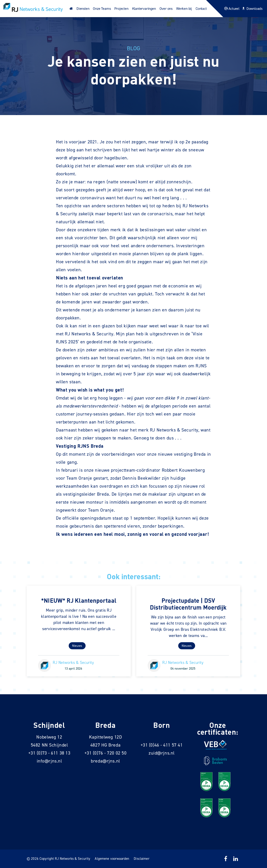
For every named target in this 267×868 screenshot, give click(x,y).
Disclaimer (141, 859)
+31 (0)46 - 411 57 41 (162, 745)
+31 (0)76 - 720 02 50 (106, 753)
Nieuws (77, 646)
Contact (201, 9)
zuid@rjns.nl (162, 753)
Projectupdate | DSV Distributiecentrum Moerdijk (188, 604)
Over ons (166, 9)
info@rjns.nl (49, 761)
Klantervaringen (144, 9)
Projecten (121, 9)
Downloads (251, 9)
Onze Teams (102, 9)
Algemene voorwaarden (112, 859)
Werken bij (184, 9)
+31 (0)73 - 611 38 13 (49, 753)
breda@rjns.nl (105, 761)
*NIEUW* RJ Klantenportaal (79, 600)
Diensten (83, 9)
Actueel (231, 9)
